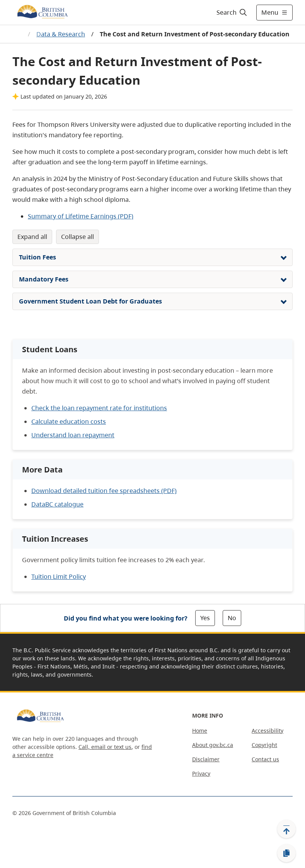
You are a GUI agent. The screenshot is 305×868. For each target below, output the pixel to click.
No (232, 618)
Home (200, 731)
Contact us (265, 759)
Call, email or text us (105, 747)
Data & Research (61, 34)
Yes (205, 618)
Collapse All (78, 237)
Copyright (264, 745)
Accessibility (268, 731)
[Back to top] (286, 829)
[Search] (232, 12)
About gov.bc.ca (213, 745)
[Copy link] (286, 853)
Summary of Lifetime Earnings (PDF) (81, 216)
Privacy (201, 773)
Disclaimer (206, 759)
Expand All (32, 237)
